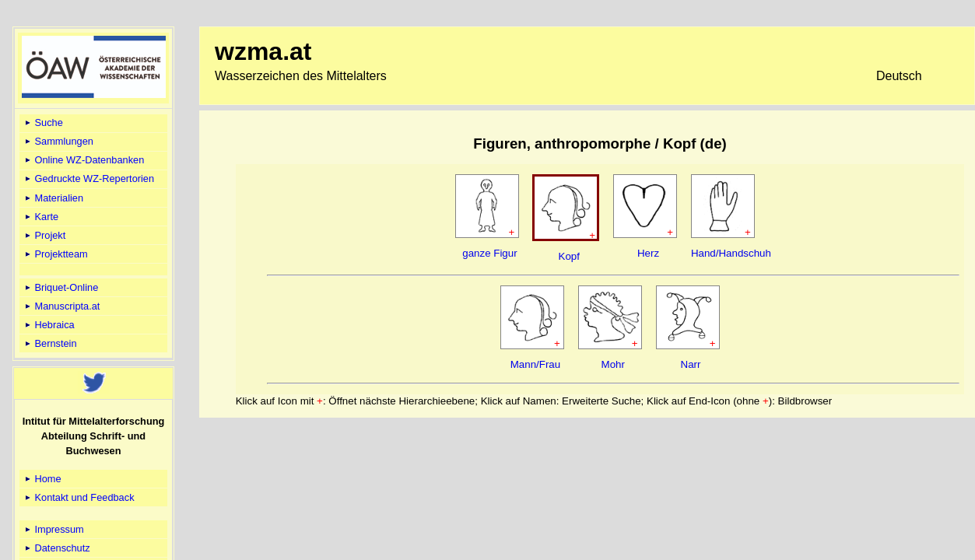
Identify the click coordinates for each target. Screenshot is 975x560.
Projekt (44, 235)
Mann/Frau (535, 364)
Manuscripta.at (61, 306)
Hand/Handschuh (731, 253)
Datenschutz (56, 548)
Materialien (53, 198)
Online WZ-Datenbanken (83, 160)
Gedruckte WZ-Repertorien (88, 178)
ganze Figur (489, 253)
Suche (43, 122)
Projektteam (55, 254)
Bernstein (50, 343)
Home (42, 479)
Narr (691, 364)
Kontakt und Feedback (79, 497)
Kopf (569, 256)
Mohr (613, 364)
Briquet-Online (60, 287)
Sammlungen (58, 141)
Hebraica (49, 325)
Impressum (53, 529)
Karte (40, 217)
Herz (648, 253)
